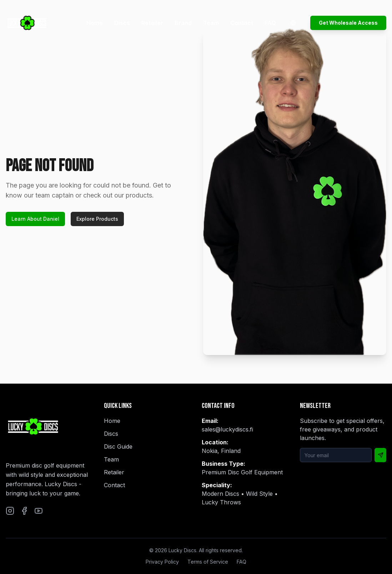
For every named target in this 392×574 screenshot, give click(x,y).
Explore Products (97, 219)
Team (211, 23)
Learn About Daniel (35, 219)
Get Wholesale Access (348, 23)
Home (95, 23)
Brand (183, 23)
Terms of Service (208, 562)
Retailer (152, 23)
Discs (122, 23)
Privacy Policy (162, 562)
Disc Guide (118, 446)
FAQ (270, 23)
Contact (242, 23)
